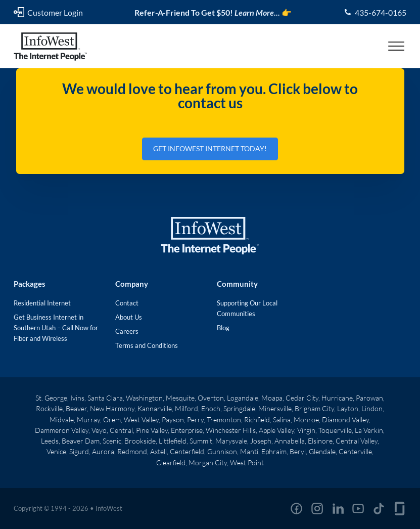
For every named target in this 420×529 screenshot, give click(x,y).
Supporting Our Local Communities (247, 308)
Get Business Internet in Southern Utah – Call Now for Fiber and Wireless (56, 328)
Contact (127, 303)
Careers (127, 331)
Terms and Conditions (147, 345)
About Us (129, 317)
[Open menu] (396, 47)
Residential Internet (42, 303)
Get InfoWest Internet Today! (210, 149)
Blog (223, 328)
